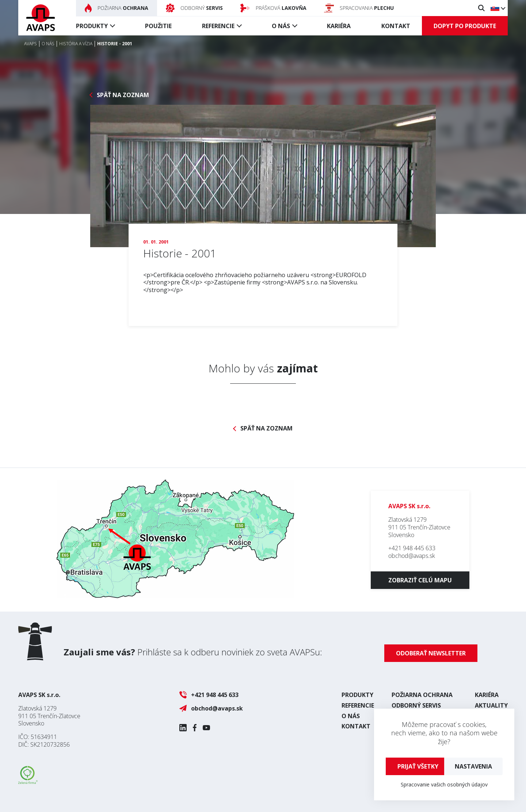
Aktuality (491, 705)
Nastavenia (473, 766)
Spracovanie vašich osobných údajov (444, 784)
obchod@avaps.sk (412, 556)
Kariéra (339, 26)
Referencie (218, 26)
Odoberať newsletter (431, 653)
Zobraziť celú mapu (420, 580)
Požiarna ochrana (422, 695)
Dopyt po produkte (465, 26)
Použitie (158, 26)
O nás (281, 26)
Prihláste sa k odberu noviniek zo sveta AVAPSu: (193, 652)
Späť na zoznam (123, 95)
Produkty (92, 26)
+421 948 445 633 (412, 548)
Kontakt (396, 26)
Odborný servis (416, 705)
